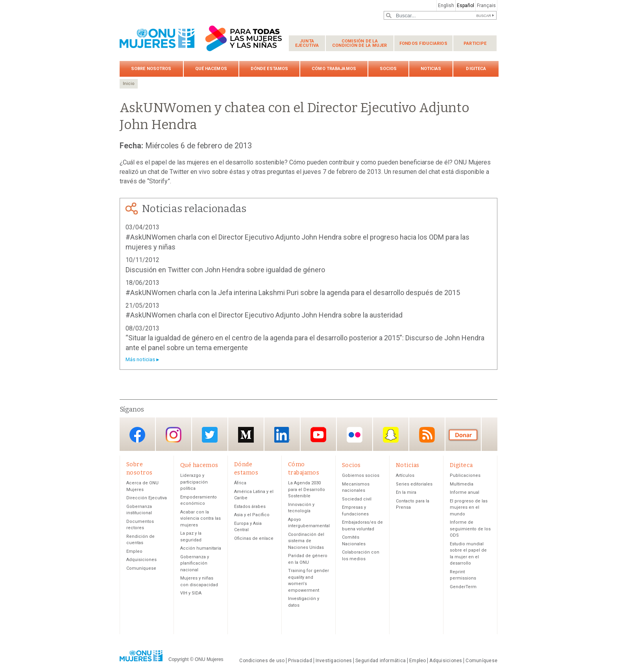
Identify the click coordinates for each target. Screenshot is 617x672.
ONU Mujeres (209, 659)
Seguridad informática (381, 661)
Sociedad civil (357, 499)
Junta (307, 43)
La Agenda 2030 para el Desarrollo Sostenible (307, 490)
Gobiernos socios (361, 476)
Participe (475, 43)
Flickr (355, 435)
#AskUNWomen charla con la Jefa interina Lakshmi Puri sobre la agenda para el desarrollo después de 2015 (293, 293)
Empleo (134, 551)
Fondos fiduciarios (423, 43)
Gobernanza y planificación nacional (195, 563)
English (446, 6)
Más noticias (140, 359)
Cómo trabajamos (334, 69)
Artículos (405, 476)
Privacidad (300, 661)
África (240, 483)
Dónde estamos (269, 69)
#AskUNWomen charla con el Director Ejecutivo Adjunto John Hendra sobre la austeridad (264, 315)
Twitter (210, 435)
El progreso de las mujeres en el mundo (469, 508)
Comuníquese (141, 568)
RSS (427, 435)
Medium (246, 435)
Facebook (137, 435)
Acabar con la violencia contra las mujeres (200, 519)
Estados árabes (250, 507)
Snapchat (391, 435)
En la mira (406, 493)
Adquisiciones (141, 560)
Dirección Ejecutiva (147, 498)
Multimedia (462, 484)
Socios (388, 69)
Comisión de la (360, 43)
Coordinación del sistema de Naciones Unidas (306, 541)
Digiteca (476, 69)
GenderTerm (463, 587)
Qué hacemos (211, 69)
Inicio (129, 84)
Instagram (174, 435)
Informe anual (465, 493)
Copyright (178, 659)
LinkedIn (282, 435)
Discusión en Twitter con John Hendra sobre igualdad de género (225, 270)
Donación (463, 435)
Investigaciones (334, 661)
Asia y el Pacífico (252, 515)
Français (486, 6)
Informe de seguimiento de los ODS (470, 529)
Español (466, 6)
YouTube (318, 435)
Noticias (431, 69)
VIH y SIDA (191, 594)
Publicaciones (465, 476)
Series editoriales (414, 484)
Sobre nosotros (151, 69)
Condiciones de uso (262, 661)
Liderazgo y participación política (194, 482)
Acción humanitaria (201, 549)
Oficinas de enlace (254, 538)
